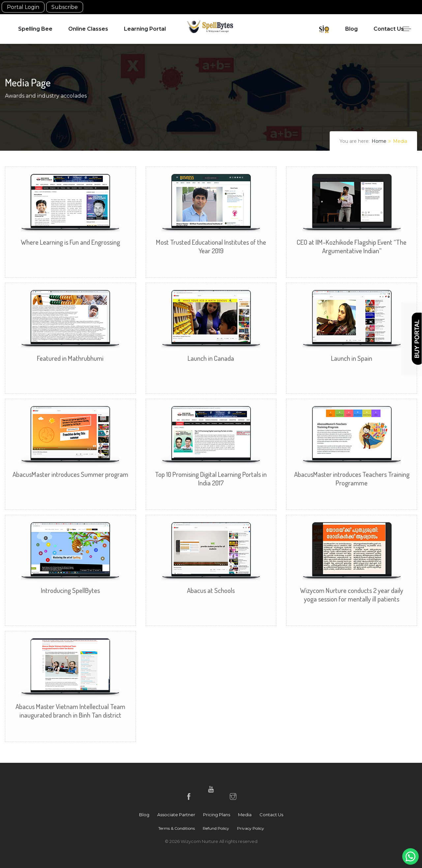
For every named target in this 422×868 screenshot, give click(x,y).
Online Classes (88, 29)
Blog (351, 29)
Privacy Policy (251, 828)
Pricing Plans (217, 815)
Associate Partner (176, 815)
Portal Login (23, 7)
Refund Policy (216, 828)
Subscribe (65, 7)
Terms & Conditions (177, 828)
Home (379, 141)
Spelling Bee (35, 29)
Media (245, 815)
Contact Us (389, 29)
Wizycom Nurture (200, 841)
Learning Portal (145, 29)
